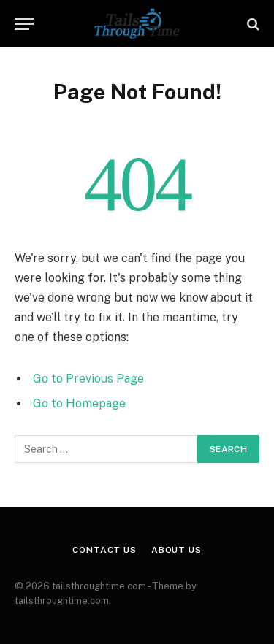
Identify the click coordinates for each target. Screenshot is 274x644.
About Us (176, 550)
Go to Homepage (79, 403)
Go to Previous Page (88, 379)
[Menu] (24, 24)
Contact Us (104, 550)
